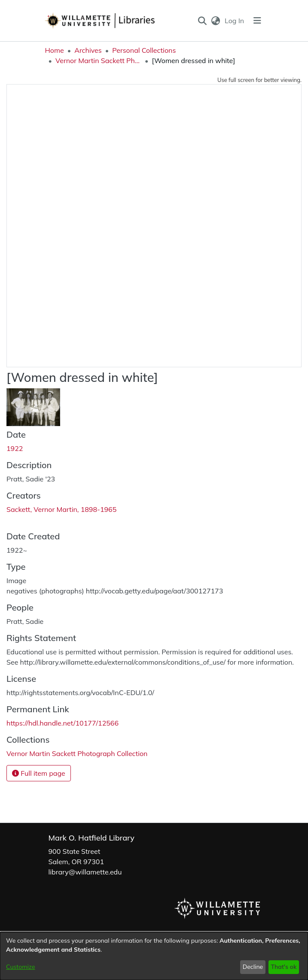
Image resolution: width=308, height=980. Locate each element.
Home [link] (55, 50)
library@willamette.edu (85, 872)
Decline (253, 967)
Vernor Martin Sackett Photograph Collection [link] (98, 60)
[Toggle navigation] (257, 21)
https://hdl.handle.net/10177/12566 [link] (63, 723)
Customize (21, 967)
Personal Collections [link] (144, 50)
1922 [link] (15, 448)
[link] (77, 753)
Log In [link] (235, 21)
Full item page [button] (39, 773)
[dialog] (154, 956)
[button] (202, 21)
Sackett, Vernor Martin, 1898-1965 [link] (61, 509)
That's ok (284, 967)
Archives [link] (88, 50)
